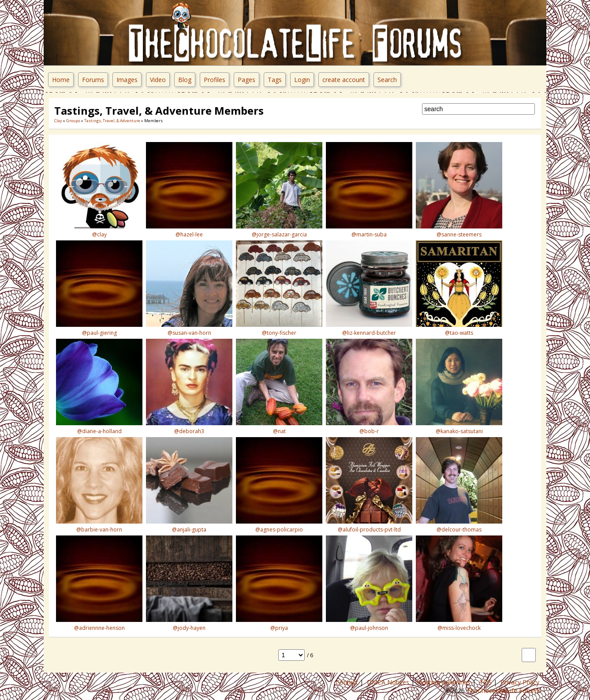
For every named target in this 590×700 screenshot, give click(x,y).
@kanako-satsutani (459, 431)
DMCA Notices (389, 682)
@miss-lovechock (459, 628)
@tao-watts (459, 333)
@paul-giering (99, 333)
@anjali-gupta (189, 530)
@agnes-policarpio (279, 530)
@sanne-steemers (459, 234)
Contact (348, 682)
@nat (279, 431)
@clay (99, 234)
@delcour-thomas (459, 530)
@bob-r (369, 431)
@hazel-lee (189, 234)
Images (127, 80)
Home (61, 80)
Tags (275, 80)
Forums (93, 80)
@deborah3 (189, 431)
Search (387, 80)
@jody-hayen (189, 628)
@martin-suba (369, 234)
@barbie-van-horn (99, 530)
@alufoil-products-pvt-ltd (369, 530)
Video (158, 80)
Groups (73, 121)
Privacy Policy (521, 682)
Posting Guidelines (445, 682)
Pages (246, 80)
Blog (185, 80)
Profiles (215, 80)
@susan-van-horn (189, 333)
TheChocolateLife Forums (504, 691)
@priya (279, 628)
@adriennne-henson (99, 628)
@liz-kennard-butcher (369, 333)
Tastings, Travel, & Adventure (112, 121)
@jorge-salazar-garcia (279, 234)
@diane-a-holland (99, 431)
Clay (58, 121)
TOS (486, 682)
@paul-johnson (369, 628)
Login (302, 80)
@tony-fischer (279, 333)
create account (344, 80)
